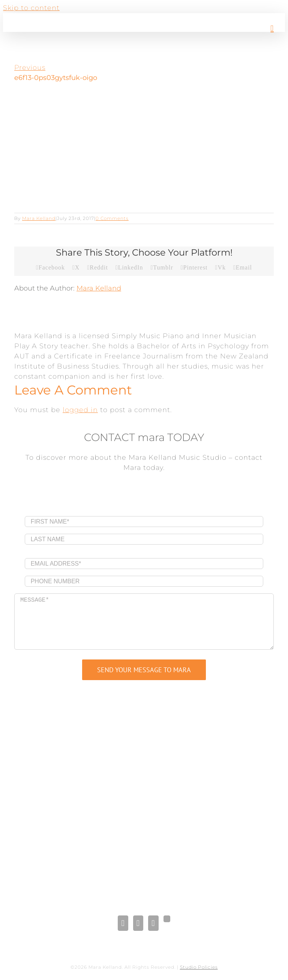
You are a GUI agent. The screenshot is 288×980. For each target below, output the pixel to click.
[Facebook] (123, 923)
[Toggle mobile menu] (272, 28)
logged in (80, 410)
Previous (30, 68)
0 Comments (112, 218)
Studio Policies (199, 967)
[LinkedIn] (138, 923)
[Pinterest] (153, 923)
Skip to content (31, 8)
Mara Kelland (39, 218)
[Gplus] (167, 919)
